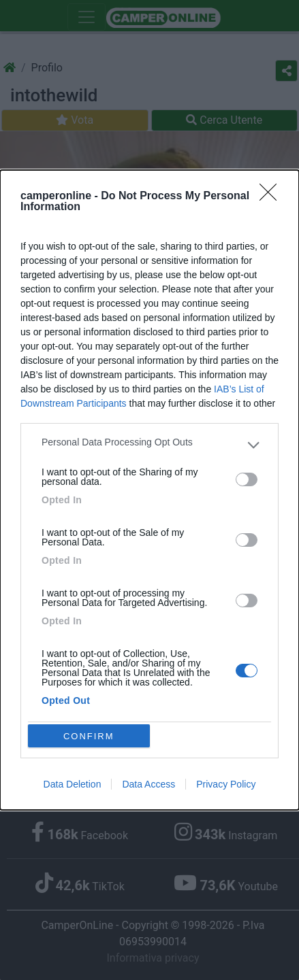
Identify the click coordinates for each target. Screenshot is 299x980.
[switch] (247, 479)
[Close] (272, 197)
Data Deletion (73, 784)
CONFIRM (89, 736)
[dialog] (149, 490)
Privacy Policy (226, 784)
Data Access (148, 784)
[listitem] (149, 445)
